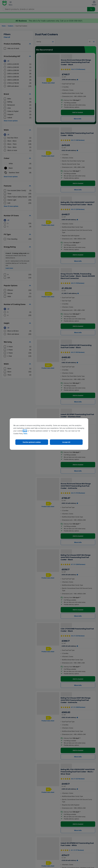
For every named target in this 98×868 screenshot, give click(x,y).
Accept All (66, 442)
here (25, 431)
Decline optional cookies (32, 442)
